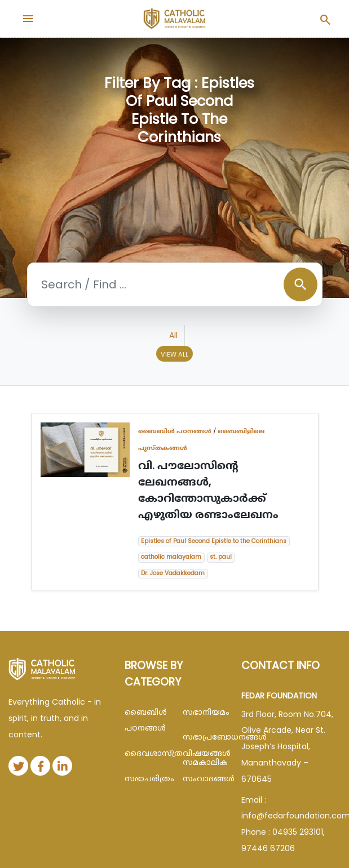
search (301, 284)
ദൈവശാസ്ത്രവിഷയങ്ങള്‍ (145, 753)
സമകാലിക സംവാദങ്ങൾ (203, 770)
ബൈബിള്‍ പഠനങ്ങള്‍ (175, 431)
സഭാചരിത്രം (145, 778)
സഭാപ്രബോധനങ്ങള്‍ (203, 737)
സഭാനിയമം (203, 712)
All (173, 335)
